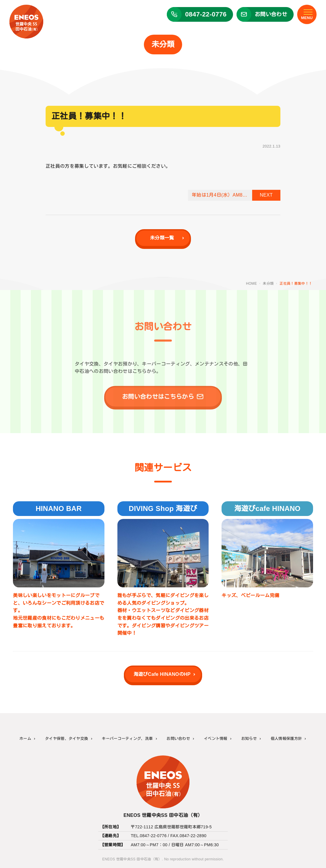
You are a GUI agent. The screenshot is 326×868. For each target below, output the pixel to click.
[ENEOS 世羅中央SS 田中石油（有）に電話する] (198, 16)
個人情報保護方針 (286, 739)
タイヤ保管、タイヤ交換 (67, 739)
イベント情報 (216, 739)
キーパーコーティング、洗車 (127, 739)
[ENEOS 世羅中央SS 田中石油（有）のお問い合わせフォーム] (263, 16)
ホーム (25, 739)
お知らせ (249, 739)
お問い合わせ (178, 739)
